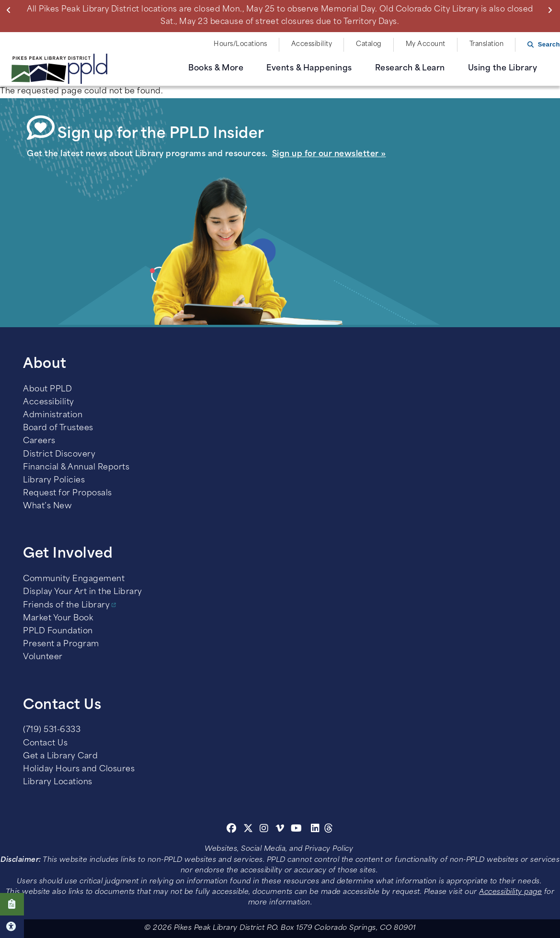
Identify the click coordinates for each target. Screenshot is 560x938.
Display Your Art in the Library (83, 592)
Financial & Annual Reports (76, 468)
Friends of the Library (66, 606)
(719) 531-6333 (52, 730)
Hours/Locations (240, 44)
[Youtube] (297, 830)
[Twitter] (248, 830)
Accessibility (312, 44)
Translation (487, 44)
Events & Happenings (309, 69)
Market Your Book (58, 618)
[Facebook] (232, 830)
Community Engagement (74, 579)
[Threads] (329, 830)
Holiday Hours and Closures (79, 769)
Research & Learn (410, 69)
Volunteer (43, 657)
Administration (53, 415)
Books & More (216, 69)
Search (549, 44)
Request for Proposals (68, 493)
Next (552, 10)
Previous (11, 10)
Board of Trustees (58, 428)
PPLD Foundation (58, 631)
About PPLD (47, 389)
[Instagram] (265, 830)
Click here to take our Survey (12, 904)
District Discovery (59, 455)
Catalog (369, 44)
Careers (39, 441)
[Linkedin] (315, 830)
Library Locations (58, 782)
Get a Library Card (60, 756)
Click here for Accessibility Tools (12, 927)
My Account (426, 44)
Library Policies (54, 480)
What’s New (47, 506)
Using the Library (503, 69)
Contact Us (45, 744)
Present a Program (61, 644)
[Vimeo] (280, 830)
